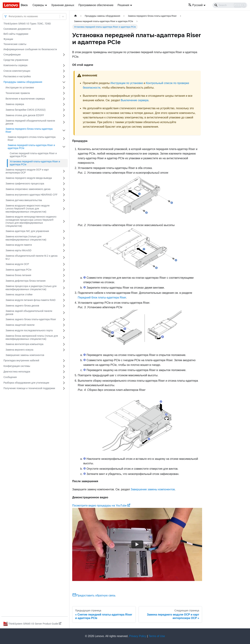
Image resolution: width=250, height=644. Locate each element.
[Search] (230, 5)
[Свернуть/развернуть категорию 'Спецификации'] (64, 55)
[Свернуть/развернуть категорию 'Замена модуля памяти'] (64, 245)
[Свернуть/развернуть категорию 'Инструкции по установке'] (64, 88)
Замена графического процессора (25, 184)
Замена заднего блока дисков (22, 306)
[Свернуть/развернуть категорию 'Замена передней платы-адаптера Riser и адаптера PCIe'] (64, 147)
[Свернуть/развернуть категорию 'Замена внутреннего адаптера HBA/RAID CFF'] (64, 195)
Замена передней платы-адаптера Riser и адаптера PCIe (31, 147)
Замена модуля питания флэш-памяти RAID (31, 300)
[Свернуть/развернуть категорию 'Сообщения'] (64, 377)
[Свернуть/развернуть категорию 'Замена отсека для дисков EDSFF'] (64, 115)
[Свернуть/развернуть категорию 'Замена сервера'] (64, 104)
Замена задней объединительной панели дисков (29, 313)
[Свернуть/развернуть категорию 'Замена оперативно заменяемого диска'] (64, 189)
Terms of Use (157, 636)
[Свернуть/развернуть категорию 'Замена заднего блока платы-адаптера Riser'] (64, 319)
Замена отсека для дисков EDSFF (25, 115)
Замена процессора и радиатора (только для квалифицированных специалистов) (31, 288)
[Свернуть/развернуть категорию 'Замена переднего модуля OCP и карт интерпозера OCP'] (64, 171)
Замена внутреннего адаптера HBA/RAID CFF (32, 195)
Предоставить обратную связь (94, 595)
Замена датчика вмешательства (24, 200)
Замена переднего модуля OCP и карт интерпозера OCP (27, 171)
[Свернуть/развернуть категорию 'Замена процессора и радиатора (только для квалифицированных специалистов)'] (64, 288)
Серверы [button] (38, 5)
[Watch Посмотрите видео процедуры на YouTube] (137, 544)
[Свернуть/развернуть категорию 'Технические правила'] (64, 93)
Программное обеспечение (96, 5)
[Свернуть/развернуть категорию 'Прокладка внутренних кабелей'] (64, 361)
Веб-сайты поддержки (16, 34)
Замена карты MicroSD (18, 250)
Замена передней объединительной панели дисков (30, 122)
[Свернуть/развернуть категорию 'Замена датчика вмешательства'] (64, 200)
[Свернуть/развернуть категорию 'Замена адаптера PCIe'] (64, 270)
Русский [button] (195, 5)
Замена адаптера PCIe (18, 270)
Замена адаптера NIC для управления (27, 231)
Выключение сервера (135, 100)
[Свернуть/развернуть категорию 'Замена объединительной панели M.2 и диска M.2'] (64, 257)
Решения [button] (123, 5)
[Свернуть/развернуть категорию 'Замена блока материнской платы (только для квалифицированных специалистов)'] (64, 337)
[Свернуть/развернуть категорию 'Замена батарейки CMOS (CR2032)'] (64, 110)
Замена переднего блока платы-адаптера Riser (29, 130)
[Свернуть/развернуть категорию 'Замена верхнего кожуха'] (64, 350)
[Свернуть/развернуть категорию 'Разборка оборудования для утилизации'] (64, 383)
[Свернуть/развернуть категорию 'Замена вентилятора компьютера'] (64, 344)
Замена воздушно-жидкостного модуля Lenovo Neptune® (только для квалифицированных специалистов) (28, 209)
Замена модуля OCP (17, 264)
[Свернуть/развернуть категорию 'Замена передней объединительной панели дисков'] (64, 122)
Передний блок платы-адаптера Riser (102, 298)
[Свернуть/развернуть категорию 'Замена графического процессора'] (64, 184)
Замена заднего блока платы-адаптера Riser (31, 319)
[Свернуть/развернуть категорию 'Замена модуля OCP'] (64, 264)
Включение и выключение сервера (25, 99)
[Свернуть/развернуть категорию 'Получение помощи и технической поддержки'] (64, 388)
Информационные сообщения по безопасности (30, 49)
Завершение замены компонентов (25, 355)
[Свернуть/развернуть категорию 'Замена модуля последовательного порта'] (64, 331)
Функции (8, 39)
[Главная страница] (76, 16)
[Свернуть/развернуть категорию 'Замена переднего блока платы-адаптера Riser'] (64, 130)
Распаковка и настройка (17, 76)
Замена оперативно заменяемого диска (28, 189)
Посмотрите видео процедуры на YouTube (101, 506)
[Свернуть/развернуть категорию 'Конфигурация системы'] (64, 366)
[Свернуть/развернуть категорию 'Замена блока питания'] (64, 275)
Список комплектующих (17, 71)
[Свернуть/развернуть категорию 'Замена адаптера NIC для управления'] (64, 231)
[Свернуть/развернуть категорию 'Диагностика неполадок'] (64, 372)
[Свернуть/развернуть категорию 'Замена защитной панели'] (64, 325)
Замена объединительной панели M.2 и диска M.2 (32, 257)
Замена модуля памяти (19, 245)
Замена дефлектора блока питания (26, 281)
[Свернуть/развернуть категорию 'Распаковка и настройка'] (64, 77)
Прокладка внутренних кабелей (21, 360)
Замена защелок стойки (19, 294)
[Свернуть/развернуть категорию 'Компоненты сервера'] (64, 65)
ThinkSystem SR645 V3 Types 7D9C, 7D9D (27, 24)
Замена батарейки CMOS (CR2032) (26, 110)
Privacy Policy (138, 636)
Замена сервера (15, 104)
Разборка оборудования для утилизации (26, 383)
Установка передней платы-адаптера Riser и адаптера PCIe (35, 163)
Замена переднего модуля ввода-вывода (29, 178)
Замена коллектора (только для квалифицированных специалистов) (26, 238)
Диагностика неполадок (17, 372)
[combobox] (9, 16)
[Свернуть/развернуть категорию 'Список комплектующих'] (64, 71)
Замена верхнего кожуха (19, 350)
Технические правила (18, 93)
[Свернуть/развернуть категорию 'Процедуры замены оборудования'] (64, 82)
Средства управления (16, 60)
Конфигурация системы (17, 366)
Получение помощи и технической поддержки (29, 388)
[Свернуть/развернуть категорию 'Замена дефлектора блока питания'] (64, 281)
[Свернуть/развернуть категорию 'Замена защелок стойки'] (64, 295)
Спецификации (12, 55)
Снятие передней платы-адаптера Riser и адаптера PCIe (33, 155)
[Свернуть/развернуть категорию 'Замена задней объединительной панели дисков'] (64, 313)
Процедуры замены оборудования (23, 82)
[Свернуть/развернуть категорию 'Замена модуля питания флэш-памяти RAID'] (64, 300)
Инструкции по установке (20, 88)
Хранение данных (63, 5)
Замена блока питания (18, 275)
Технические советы (15, 44)
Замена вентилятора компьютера (24, 344)
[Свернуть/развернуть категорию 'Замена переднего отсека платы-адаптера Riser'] (64, 139)
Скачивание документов (17, 29)
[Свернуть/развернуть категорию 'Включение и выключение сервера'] (64, 99)
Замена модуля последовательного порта (29, 330)
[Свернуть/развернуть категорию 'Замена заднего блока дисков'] (64, 306)
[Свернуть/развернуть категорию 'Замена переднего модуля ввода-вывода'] (64, 178)
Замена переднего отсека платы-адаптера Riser (32, 139)
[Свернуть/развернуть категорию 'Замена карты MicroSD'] (64, 251)
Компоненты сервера (15, 65)
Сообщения (10, 377)
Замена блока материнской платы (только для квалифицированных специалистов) (32, 337)
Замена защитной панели (20, 325)
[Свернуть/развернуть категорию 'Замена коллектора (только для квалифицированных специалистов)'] (64, 238)
